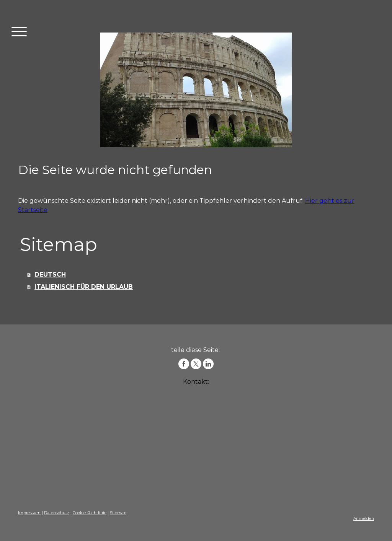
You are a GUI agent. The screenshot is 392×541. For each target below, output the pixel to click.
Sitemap (118, 513)
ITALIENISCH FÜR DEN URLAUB (84, 287)
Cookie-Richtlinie (90, 513)
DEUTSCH (50, 275)
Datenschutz (57, 513)
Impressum (29, 513)
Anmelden (364, 519)
